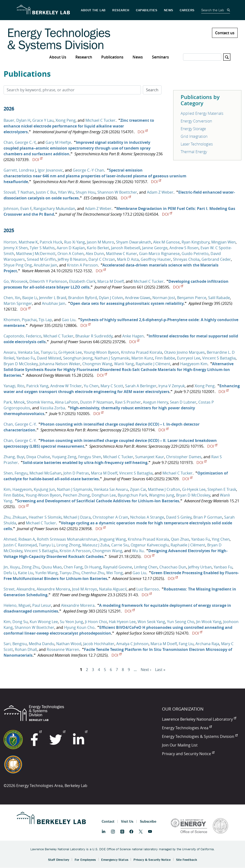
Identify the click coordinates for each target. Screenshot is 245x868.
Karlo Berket (98, 248)
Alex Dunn (95, 254)
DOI (143, 132)
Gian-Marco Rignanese (159, 254)
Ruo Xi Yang (75, 242)
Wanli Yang (124, 364)
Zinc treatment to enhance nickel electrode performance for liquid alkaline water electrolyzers (79, 126)
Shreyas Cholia (186, 259)
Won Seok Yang (151, 622)
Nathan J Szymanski (112, 358)
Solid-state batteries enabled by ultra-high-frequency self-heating (85, 463)
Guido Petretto (195, 254)
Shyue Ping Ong (18, 265)
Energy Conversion (196, 121)
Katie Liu (26, 573)
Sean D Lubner (183, 402)
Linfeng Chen (146, 567)
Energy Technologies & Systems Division (200, 736)
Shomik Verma (40, 402)
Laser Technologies (197, 144)
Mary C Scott (112, 386)
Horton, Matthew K (21, 242)
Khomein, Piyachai (20, 320)
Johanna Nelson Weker (60, 364)
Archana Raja (207, 644)
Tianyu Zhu (70, 573)
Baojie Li (30, 298)
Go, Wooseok (16, 281)
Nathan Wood (69, 644)
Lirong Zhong (68, 545)
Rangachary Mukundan (54, 208)
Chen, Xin (12, 298)
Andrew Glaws (138, 298)
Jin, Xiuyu (12, 567)
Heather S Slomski (45, 517)
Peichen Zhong (76, 495)
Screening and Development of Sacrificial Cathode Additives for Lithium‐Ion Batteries (98, 501)
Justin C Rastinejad (20, 545)
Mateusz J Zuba (96, 545)
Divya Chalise (38, 457)
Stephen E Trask (222, 489)
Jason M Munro (100, 242)
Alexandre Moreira (53, 589)
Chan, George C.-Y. (20, 424)
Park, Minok (14, 402)
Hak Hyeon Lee (122, 622)
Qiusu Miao (52, 567)
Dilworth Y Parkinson (48, 281)
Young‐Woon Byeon (101, 352)
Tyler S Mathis (42, 248)
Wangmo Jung (162, 495)
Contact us (225, 33)
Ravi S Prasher (128, 402)
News (138, 57)
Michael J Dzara (77, 517)
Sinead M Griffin (41, 259)
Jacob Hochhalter (99, 644)
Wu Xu (138, 551)
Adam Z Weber (160, 192)
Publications (112, 57)
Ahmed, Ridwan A (19, 539)
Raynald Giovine (118, 567)
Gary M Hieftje (58, 142)
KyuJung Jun (44, 489)
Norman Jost (164, 298)
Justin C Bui (46, 192)
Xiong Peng (66, 120)
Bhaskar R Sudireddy (94, 336)
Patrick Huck (51, 242)
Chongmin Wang (97, 364)
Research (84, 57)
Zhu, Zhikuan (15, 517)
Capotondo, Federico (22, 336)
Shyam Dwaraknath (134, 242)
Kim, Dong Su (16, 622)
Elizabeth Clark (82, 281)
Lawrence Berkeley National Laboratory (199, 719)
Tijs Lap (45, 320)
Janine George (155, 248)
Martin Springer (18, 303)
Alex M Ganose (166, 242)
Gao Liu (69, 320)
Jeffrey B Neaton (72, 259)
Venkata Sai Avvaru (111, 489)
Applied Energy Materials (202, 113)
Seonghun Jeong (78, 358)
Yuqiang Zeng (64, 457)
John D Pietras (76, 473)
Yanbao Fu (26, 358)
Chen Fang (73, 567)
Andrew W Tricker (66, 386)
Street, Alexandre (19, 589)
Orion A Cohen (71, 254)
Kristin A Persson (82, 265)
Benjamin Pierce (192, 298)
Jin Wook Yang (209, 622)
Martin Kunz (142, 358)
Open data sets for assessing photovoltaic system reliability (127, 303)
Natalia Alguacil (113, 589)
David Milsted (49, 358)
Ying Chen (221, 539)
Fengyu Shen (90, 457)
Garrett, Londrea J (20, 170)
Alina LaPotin (67, 402)
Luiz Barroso (148, 589)
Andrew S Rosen (184, 248)
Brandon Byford (83, 298)
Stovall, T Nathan (19, 192)
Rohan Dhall (26, 649)
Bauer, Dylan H (17, 120)
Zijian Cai (138, 489)
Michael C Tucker (100, 120)
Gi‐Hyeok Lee (70, 352)
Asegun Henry (155, 402)
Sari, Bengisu (15, 644)
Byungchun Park (132, 495)
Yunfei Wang (46, 573)
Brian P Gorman (208, 517)
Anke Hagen (133, 336)
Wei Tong (114, 573)
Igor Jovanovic (50, 170)
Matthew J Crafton (164, 489)
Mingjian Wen (223, 242)
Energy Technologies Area (187, 728)
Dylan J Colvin (111, 298)
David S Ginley (179, 517)
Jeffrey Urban (200, 567)
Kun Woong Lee (44, 622)
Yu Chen (91, 386)
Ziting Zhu (31, 567)
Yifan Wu (66, 192)
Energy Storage (193, 129)
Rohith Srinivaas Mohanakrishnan (67, 539)
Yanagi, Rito (14, 386)
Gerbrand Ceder (216, 259)
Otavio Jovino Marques (184, 352)
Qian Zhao (180, 539)
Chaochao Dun (173, 567)
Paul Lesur (42, 605)
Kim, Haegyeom (18, 489)
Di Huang (93, 567)
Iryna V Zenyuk (172, 386)
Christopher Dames (184, 457)
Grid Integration (194, 136)
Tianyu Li (49, 352)
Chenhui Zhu (93, 573)
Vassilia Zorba (53, 408)
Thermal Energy (194, 152)
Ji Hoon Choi (96, 622)
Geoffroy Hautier (156, 259)
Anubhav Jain (45, 265)
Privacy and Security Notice (188, 754)
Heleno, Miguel (17, 605)
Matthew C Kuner (122, 254)
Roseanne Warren (63, 649)
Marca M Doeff (111, 281)
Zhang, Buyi (14, 457)
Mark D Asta (128, 259)
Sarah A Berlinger (141, 386)
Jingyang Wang (113, 539)
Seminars (160, 57)
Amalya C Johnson (132, 644)
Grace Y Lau (43, 120)
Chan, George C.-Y (20, 142)
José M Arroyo (85, 589)
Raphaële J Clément (153, 364)
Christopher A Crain (110, 517)
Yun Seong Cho (181, 622)
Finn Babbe (165, 358)
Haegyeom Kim (194, 364)
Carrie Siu (120, 545)
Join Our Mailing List (180, 745)
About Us (58, 57)
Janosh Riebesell (126, 248)
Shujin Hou (86, 192)
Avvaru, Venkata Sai (21, 352)
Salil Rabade (219, 298)
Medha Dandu (42, 644)
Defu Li (10, 573)
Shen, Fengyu (16, 473)
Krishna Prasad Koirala (142, 352)
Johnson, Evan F (18, 208)
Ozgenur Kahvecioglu (150, 545)
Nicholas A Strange (147, 517)
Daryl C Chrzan (102, 259)
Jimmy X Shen (16, 248)
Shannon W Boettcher (117, 192)
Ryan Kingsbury (195, 242)
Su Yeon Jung (71, 622)
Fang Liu (186, 644)
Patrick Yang (37, 386)
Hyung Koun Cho (79, 627)
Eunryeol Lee (189, 358)
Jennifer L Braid (53, 298)
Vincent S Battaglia (219, 358)
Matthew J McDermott (36, 254)
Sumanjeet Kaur (150, 457)
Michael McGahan (45, 473)
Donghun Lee (104, 495)
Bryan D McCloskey (21, 364)
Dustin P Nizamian (97, 402)
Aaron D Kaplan (71, 248)
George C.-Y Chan (88, 170)
